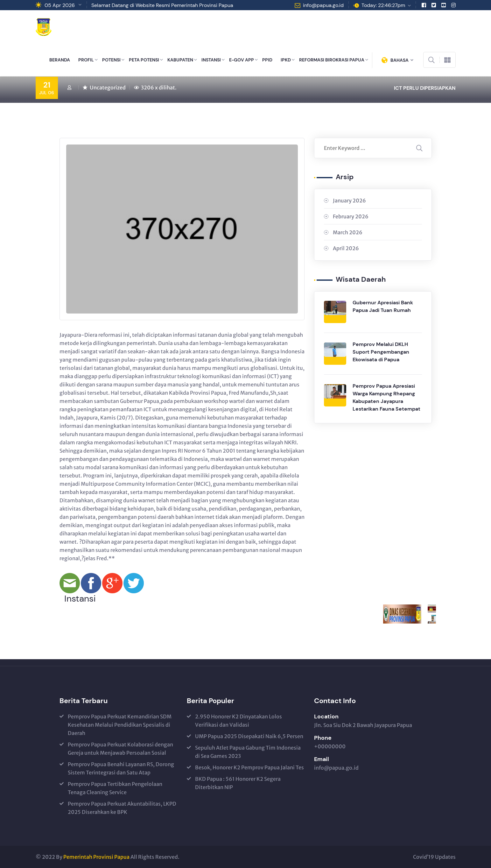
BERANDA (60, 60)
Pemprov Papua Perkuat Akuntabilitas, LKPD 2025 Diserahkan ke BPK (122, 808)
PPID (267, 60)
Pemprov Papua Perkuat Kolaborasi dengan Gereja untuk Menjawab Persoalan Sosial (120, 749)
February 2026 (351, 216)
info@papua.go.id (323, 5)
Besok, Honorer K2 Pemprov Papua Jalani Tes (249, 767)
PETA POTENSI (144, 60)
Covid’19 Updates (434, 857)
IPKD (286, 60)
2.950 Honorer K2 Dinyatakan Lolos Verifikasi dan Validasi (238, 721)
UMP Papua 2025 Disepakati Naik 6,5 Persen (249, 736)
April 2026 (346, 248)
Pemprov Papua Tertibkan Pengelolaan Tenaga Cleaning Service (115, 788)
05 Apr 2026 (60, 5)
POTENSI (111, 60)
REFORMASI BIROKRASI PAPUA (332, 60)
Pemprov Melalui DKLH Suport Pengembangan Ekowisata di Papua (381, 352)
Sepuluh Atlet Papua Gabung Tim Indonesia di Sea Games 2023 (248, 752)
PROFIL (86, 60)
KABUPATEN (180, 60)
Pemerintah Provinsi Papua (96, 857)
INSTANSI (211, 60)
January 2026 (349, 201)
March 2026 (348, 232)
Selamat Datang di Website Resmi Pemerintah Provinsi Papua (162, 5)
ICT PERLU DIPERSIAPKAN (425, 88)
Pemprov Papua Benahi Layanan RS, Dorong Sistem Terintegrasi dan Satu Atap (121, 768)
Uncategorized (108, 88)
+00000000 (330, 746)
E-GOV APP (242, 60)
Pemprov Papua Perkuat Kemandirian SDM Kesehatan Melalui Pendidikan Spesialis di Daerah (120, 725)
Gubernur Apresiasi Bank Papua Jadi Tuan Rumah (383, 306)
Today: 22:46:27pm (383, 5)
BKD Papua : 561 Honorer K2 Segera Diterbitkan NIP (238, 783)
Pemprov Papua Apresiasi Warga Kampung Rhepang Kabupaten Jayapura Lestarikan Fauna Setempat (386, 397)
